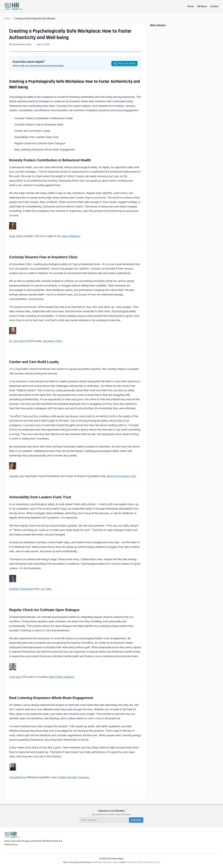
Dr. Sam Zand (17, 341)
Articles (214, 6)
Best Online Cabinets (62, 677)
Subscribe (136, 820)
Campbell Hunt (18, 777)
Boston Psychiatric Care (122, 476)
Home (191, 6)
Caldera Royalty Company (74, 777)
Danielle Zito (17, 476)
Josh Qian (15, 677)
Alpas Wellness (71, 236)
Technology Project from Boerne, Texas (143, 862)
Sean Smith (16, 236)
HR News (202, 6)
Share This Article (124, 63)
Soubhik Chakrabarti (21, 589)
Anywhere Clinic (53, 341)
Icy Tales (46, 589)
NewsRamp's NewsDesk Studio (105, 862)
